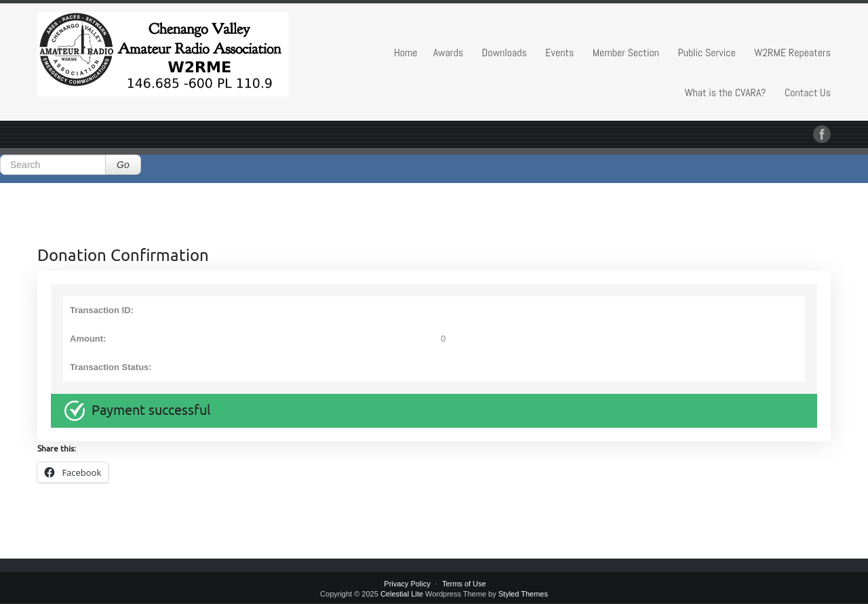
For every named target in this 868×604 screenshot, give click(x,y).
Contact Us (808, 93)
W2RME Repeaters (792, 53)
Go (123, 165)
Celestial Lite (402, 594)
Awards (448, 53)
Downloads (505, 53)
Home (406, 53)
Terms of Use (464, 584)
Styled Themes (523, 594)
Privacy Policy (407, 584)
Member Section (626, 53)
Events (559, 53)
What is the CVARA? (726, 93)
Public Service (706, 53)
